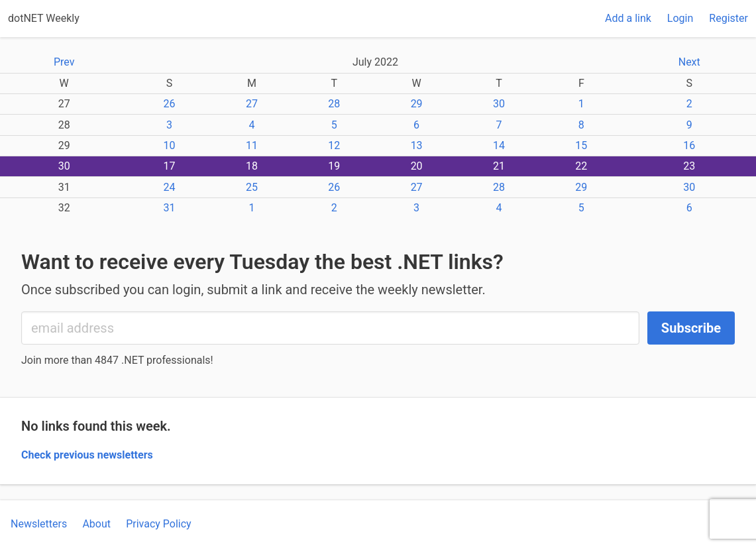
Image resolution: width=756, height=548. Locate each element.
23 (689, 166)
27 (252, 104)
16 (689, 145)
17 (170, 166)
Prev (64, 62)
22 (581, 166)
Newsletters (39, 524)
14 (499, 145)
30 (499, 104)
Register (729, 18)
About (96, 524)
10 (170, 145)
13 (417, 145)
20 (417, 166)
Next (689, 62)
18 (252, 166)
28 (334, 104)
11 (252, 145)
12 (334, 145)
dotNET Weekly (44, 18)
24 (170, 187)
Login (680, 18)
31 (170, 208)
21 (499, 166)
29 (417, 104)
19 (334, 166)
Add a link (628, 18)
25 (252, 187)
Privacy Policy (159, 524)
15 (581, 145)
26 (170, 104)
